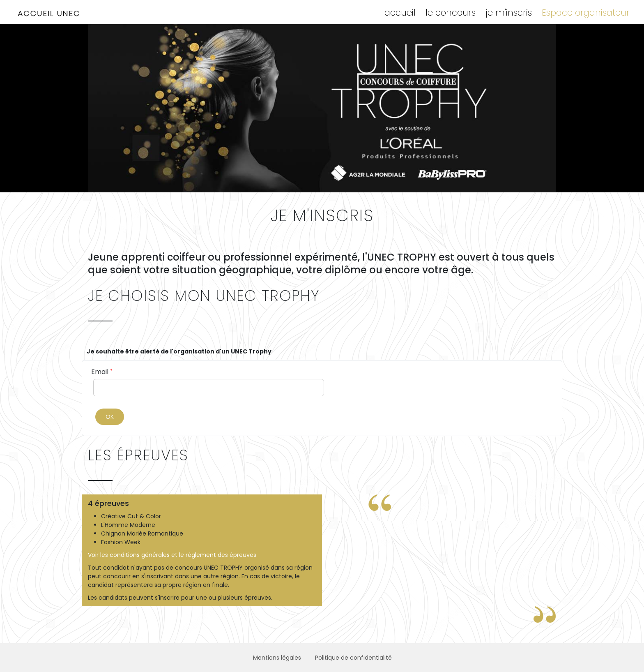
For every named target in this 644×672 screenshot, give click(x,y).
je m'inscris (509, 13)
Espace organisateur (586, 13)
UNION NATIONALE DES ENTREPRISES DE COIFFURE (49, 14)
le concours (451, 13)
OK (110, 417)
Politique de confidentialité (353, 658)
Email (102, 372)
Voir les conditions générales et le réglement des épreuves (172, 555)
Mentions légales (277, 658)
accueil (400, 13)
